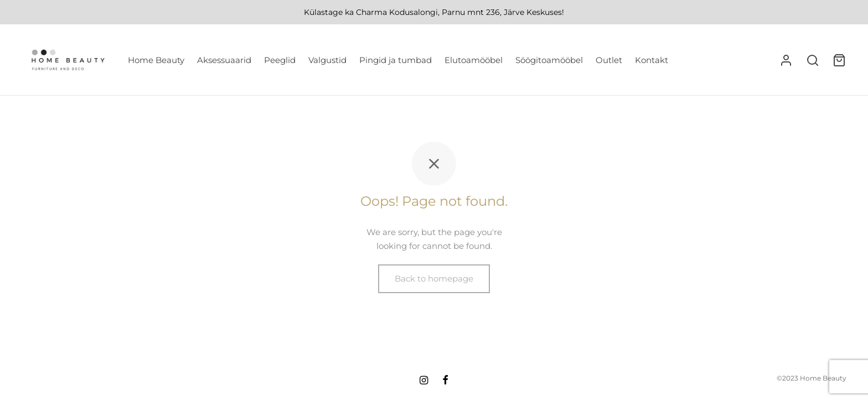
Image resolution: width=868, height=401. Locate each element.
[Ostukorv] (839, 60)
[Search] (813, 60)
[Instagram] (424, 381)
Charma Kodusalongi (397, 12)
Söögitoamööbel (549, 60)
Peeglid (280, 60)
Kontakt (652, 60)
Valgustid (327, 60)
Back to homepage (434, 281)
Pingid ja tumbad (396, 60)
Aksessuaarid (224, 60)
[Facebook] (445, 381)
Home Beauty (156, 60)
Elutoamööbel (474, 60)
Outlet (609, 60)
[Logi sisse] (786, 60)
